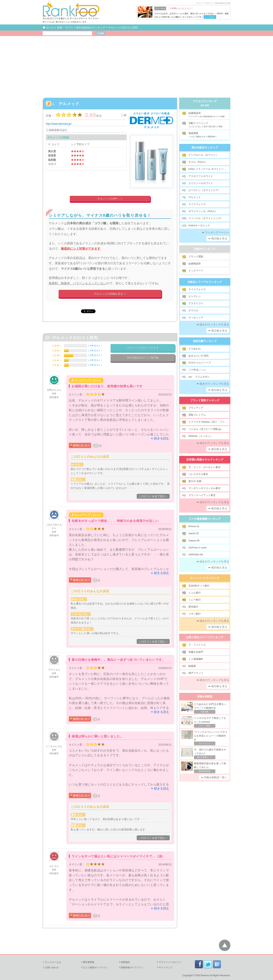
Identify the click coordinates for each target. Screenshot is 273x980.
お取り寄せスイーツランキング (205, 637)
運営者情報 (87, 962)
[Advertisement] (136, 64)
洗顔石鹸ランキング (205, 341)
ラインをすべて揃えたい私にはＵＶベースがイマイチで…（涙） (118, 856)
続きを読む (162, 438)
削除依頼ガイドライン (131, 967)
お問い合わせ (51, 967)
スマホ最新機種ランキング (205, 519)
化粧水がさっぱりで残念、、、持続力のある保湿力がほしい (115, 521)
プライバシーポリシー (169, 962)
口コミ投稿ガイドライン (94, 967)
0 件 (95, 346)
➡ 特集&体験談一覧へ (214, 777)
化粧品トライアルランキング (205, 282)
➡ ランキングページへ (216, 232)
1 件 (95, 350)
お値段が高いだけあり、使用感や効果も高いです (107, 386)
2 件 (95, 355)
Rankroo (205, 975)
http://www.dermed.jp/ (59, 124)
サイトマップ (164, 967)
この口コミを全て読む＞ (153, 496)
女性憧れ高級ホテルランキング (205, 459)
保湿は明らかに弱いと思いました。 (97, 736)
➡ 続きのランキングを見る (213, 325)
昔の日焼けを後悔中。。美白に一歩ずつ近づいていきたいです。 (118, 660)
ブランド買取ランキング (205, 400)
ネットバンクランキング (205, 578)
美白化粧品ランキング (205, 147)
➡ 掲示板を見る (218, 238)
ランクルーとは (52, 962)
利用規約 (124, 962)
